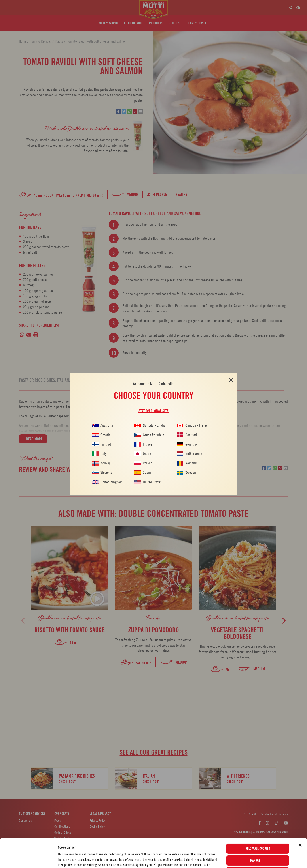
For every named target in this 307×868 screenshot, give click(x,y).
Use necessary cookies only (258, 845)
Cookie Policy (184, 854)
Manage (258, 833)
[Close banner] (300, 818)
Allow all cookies (258, 822)
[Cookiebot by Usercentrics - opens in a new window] (29, 859)
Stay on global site (153, 411)
